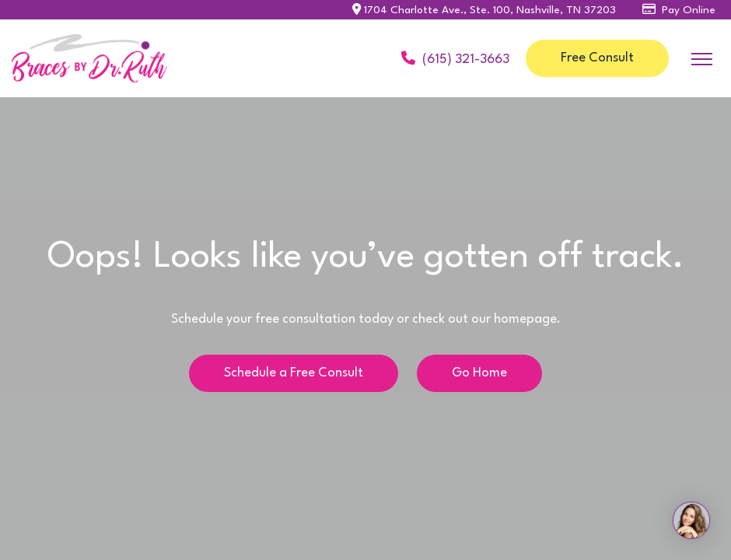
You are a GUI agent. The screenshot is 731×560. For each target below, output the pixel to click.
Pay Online (679, 10)
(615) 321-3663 (455, 58)
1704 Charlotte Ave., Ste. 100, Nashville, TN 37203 (484, 10)
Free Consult (597, 58)
